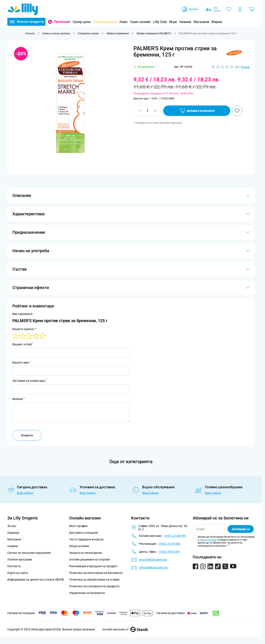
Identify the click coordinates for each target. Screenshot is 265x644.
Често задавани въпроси (86, 539)
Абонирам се (241, 529)
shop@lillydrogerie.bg (153, 560)
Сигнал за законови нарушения (29, 553)
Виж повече (25, 493)
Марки (217, 22)
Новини (185, 22)
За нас (12, 526)
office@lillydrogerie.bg (153, 568)
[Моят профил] (240, 9)
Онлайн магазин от (125, 629)
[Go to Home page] (23, 9)
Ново (124, 22)
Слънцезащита (105, 22)
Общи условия (79, 546)
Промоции (62, 22)
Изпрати (27, 435)
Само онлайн (140, 22)
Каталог (190, 9)
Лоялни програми (20, 559)
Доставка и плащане (84, 533)
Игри (173, 22)
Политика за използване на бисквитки (96, 573)
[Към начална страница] (30, 33)
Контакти (14, 566)
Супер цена (82, 22)
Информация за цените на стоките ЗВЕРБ (36, 580)
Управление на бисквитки (87, 593)
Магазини (201, 22)
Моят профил (78, 526)
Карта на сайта (18, 573)
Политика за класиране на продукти (94, 586)
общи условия (208, 540)
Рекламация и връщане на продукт (94, 566)
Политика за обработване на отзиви (94, 580)
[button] (234, 53)
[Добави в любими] (237, 111)
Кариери (13, 533)
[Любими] (229, 9)
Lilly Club (160, 22)
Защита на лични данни (85, 553)
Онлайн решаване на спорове (89, 559)
